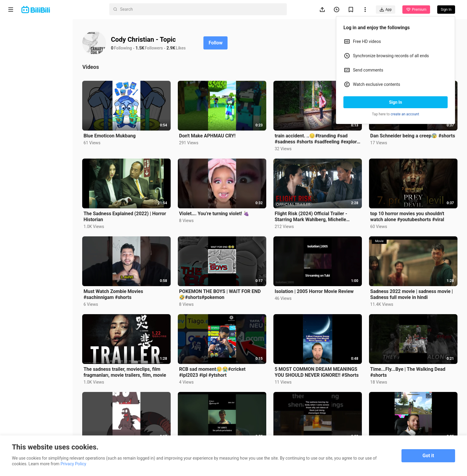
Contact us (37, 401)
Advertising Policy (24, 417)
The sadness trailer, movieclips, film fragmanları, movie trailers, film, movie (133, 368)
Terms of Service (23, 409)
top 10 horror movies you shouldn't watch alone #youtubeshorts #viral (409, 214)
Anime (21, 41)
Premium (416, 10)
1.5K (148, 48)
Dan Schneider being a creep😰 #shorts (406, 138)
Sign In (396, 102)
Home (21, 26)
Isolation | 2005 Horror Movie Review (318, 288)
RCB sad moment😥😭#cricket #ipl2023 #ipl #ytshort (218, 368)
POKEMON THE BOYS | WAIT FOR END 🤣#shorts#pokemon (226, 291)
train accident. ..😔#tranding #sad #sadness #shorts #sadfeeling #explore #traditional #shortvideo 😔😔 (318, 138)
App (386, 10)
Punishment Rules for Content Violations (35, 427)
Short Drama (28, 55)
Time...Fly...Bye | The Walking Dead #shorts (410, 368)
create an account (405, 114)
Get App (58, 401)
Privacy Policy (55, 409)
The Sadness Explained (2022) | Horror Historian (133, 214)
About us (15, 401)
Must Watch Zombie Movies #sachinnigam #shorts (122, 291)
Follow (224, 43)
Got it (428, 456)
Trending (24, 69)
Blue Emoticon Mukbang (118, 135)
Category (24, 83)
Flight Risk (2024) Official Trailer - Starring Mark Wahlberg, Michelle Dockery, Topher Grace (315, 214)
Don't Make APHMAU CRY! (214, 135)
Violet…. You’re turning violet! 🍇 (220, 211)
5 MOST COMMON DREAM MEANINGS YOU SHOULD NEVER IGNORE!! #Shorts (321, 368)
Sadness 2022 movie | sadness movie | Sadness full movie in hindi (414, 291)
